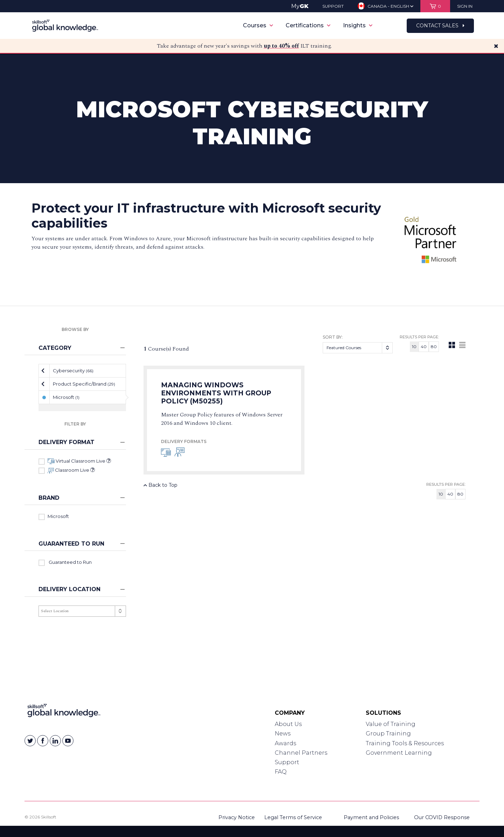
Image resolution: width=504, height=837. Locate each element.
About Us (288, 724)
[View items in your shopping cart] (435, 6)
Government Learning (399, 753)
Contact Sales (440, 26)
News (283, 734)
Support (287, 762)
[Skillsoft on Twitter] (30, 741)
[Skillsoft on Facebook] (43, 741)
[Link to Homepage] (64, 712)
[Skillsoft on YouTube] (68, 741)
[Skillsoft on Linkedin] (55, 741)
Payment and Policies (371, 817)
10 (414, 347)
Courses (258, 25)
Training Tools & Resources (405, 743)
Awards (285, 743)
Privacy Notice (237, 817)
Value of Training (391, 724)
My (300, 6)
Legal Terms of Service (293, 817)
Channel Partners (301, 753)
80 (434, 347)
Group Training (388, 734)
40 (424, 347)
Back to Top (160, 485)
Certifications (308, 25)
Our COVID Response (442, 817)
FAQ (281, 772)
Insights (358, 25)
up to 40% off (281, 46)
